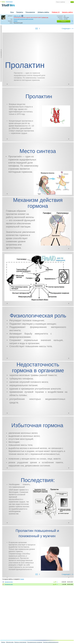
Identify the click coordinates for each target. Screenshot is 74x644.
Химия (15, 21)
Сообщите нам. (45, 17)
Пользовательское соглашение (35, 642)
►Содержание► (1, 54)
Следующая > (66, 29)
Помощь (3, 642)
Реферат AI (56, 12)
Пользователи (30, 12)
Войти (3, 2)
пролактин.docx (9, 582)
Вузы (12, 12)
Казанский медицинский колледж (23, 19)
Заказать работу (67, 12)
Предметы (20, 12)
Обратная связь (10, 642)
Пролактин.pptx (9, 584)
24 (54, 582)
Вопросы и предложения (20, 642)
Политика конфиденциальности (51, 642)
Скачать (64, 21)
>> (73, 29)
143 (54, 584)
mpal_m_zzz (17, 16)
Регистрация (9, 2)
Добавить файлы (43, 12)
